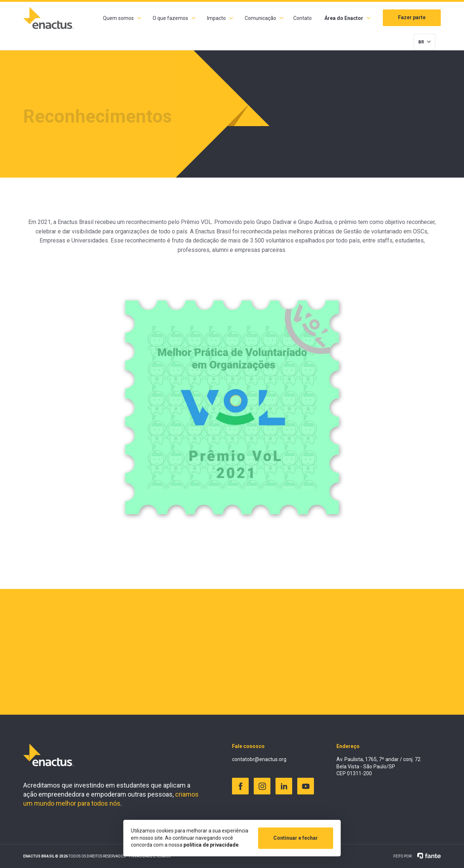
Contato (303, 18)
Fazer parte (412, 17)
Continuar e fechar (296, 838)
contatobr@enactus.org (259, 759)
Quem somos (118, 18)
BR (421, 42)
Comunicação (260, 18)
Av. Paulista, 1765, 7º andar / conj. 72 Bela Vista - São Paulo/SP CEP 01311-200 (378, 766)
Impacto (216, 18)
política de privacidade (211, 845)
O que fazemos (170, 18)
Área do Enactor (344, 18)
